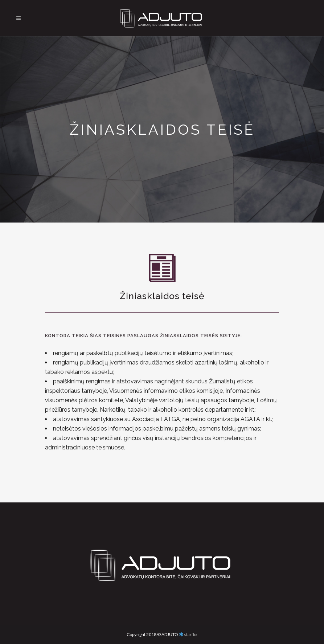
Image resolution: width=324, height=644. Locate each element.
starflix (191, 634)
